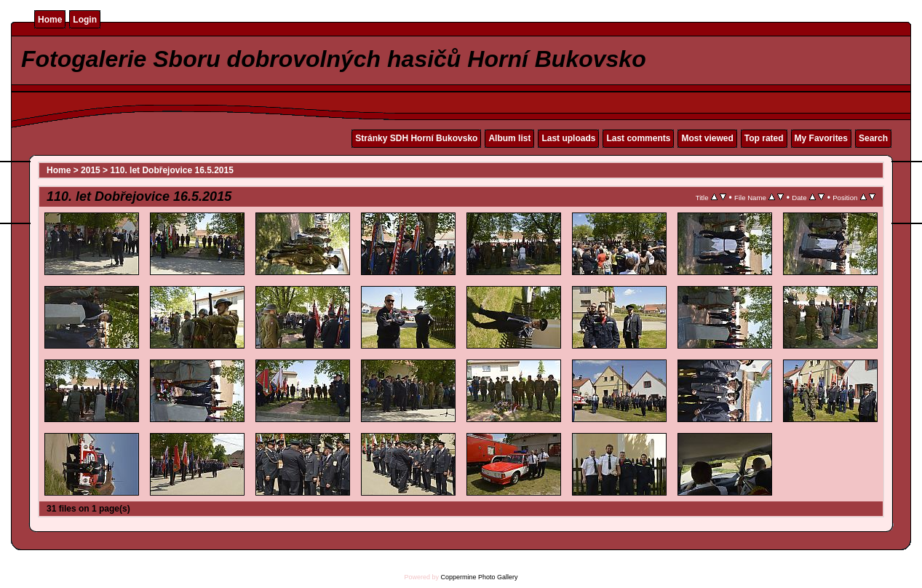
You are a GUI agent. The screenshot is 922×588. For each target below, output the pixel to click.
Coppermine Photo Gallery (479, 577)
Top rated (764, 138)
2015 (91, 170)
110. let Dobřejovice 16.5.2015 (171, 170)
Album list (509, 138)
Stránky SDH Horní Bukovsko (416, 138)
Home (50, 20)
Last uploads (568, 138)
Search (873, 138)
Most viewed (707, 138)
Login (85, 20)
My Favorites (821, 138)
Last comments (638, 138)
